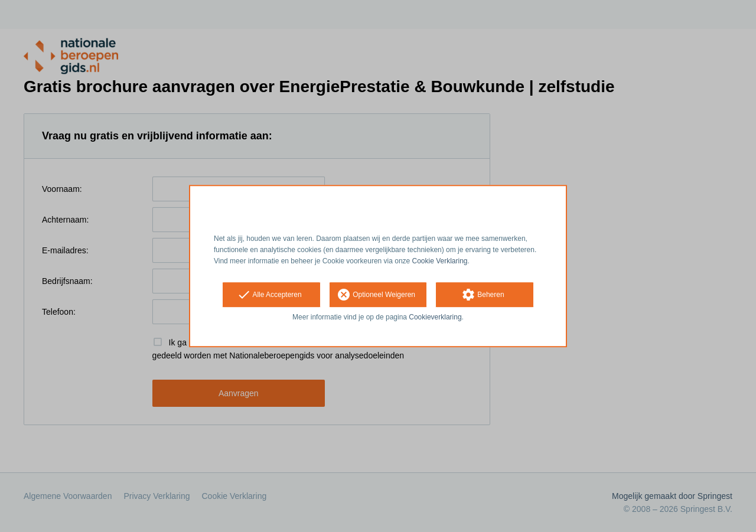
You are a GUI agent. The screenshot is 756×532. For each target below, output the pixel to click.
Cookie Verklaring (440, 261)
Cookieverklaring (435, 318)
